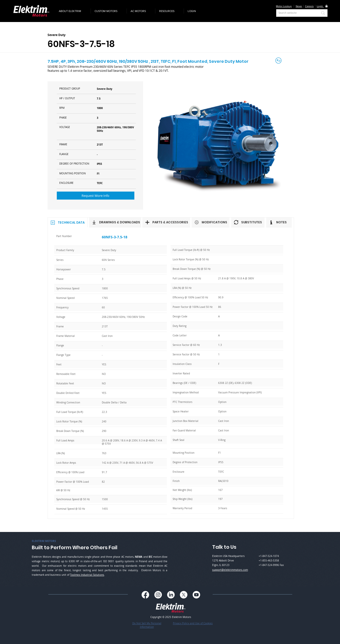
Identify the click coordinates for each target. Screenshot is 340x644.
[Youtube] (196, 595)
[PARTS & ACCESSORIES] (166, 222)
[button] (73, 11)
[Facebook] (145, 595)
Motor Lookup (284, 6)
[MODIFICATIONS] (211, 222)
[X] (184, 595)
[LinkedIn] (171, 595)
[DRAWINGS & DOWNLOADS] (115, 222)
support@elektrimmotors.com (230, 570)
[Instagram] (158, 595)
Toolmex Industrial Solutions (87, 575)
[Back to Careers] (279, 61)
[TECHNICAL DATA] (68, 222)
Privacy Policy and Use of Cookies (193, 623)
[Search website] (295, 13)
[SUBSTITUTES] (248, 222)
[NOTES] (279, 222)
